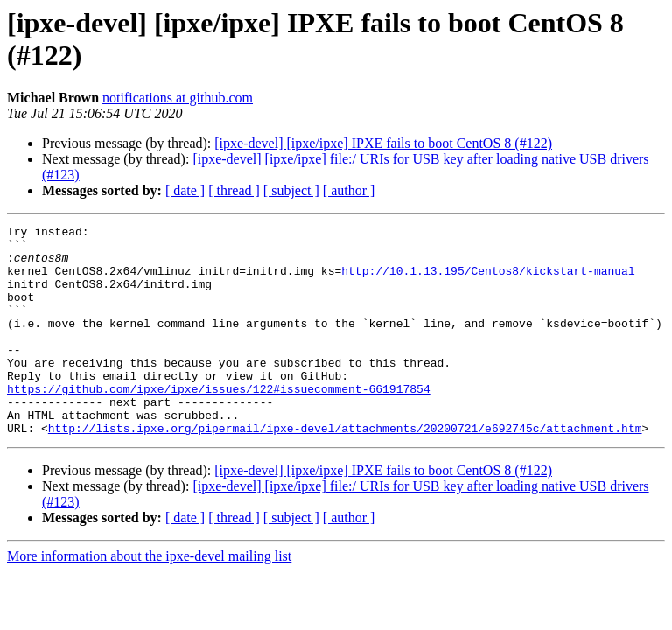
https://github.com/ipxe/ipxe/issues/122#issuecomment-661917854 (219, 423)
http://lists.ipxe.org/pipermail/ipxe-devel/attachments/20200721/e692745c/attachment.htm (345, 470)
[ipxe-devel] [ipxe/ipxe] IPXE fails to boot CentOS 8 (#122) (383, 143)
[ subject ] (291, 190)
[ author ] (349, 190)
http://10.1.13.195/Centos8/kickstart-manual (488, 281)
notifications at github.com (178, 98)
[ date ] (185, 190)
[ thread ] (234, 190)
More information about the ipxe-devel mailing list (149, 598)
